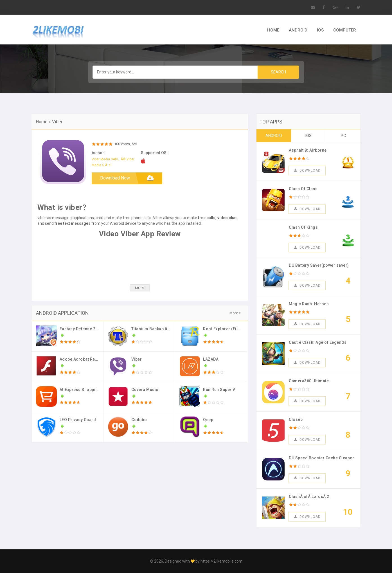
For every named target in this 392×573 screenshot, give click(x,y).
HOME (273, 30)
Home (42, 122)
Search (278, 72)
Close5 (296, 419)
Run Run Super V (219, 390)
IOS (320, 30)
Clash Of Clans (303, 189)
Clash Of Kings (303, 227)
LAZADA (211, 359)
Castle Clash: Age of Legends (318, 342)
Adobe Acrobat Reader (82, 359)
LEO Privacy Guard (78, 420)
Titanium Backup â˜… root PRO (161, 329)
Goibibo (139, 420)
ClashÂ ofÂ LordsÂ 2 (309, 496)
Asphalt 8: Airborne (308, 150)
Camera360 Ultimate (309, 381)
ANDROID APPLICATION (62, 313)
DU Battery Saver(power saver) (319, 265)
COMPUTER (345, 30)
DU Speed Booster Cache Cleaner (321, 458)
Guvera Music (145, 390)
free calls (207, 218)
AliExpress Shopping (80, 390)
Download (307, 170)
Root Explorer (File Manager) (232, 329)
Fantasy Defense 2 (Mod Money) (91, 329)
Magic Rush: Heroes (309, 304)
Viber (57, 122)
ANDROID (298, 30)
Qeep (208, 420)
